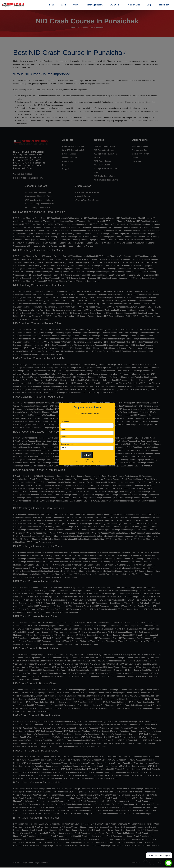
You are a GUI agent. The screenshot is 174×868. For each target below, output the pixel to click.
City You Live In (67, 437)
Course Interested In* (69, 444)
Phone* (63, 429)
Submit (87, 455)
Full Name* (65, 422)
